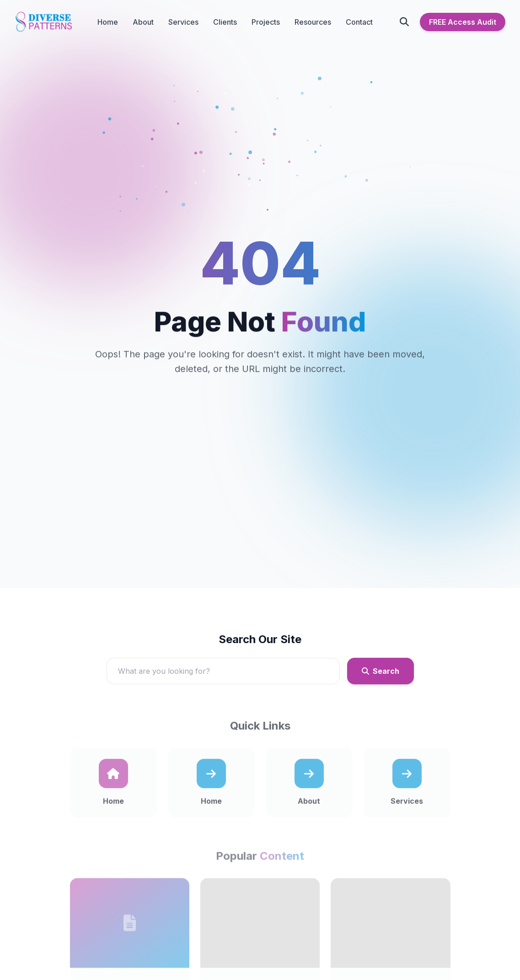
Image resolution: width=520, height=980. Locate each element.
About (143, 22)
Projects (266, 22)
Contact (359, 22)
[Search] (223, 674)
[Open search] (404, 22)
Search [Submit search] (381, 674)
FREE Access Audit (463, 22)
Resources (313, 22)
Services (183, 22)
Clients (225, 22)
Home (108, 22)
